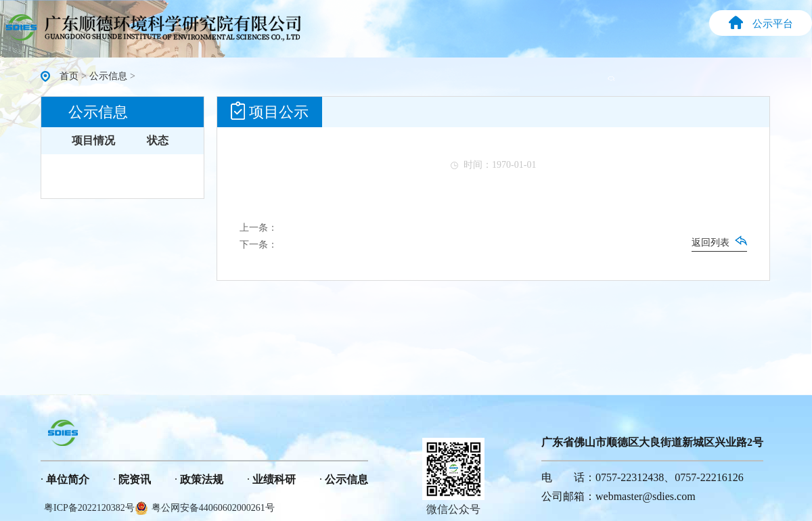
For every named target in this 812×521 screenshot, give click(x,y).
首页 (69, 76)
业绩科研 (274, 479)
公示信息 (108, 76)
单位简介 (68, 479)
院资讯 (135, 479)
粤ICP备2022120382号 (89, 508)
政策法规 (202, 479)
